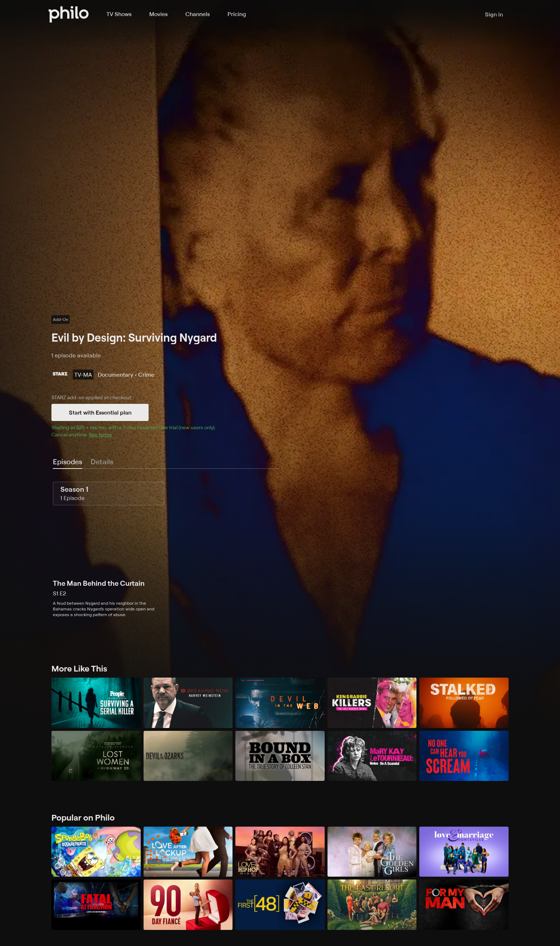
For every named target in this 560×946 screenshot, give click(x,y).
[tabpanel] (280, 550)
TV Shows (119, 14)
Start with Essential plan (100, 412)
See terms (100, 434)
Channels (197, 14)
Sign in (494, 14)
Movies (158, 14)
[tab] (67, 462)
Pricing (237, 14)
